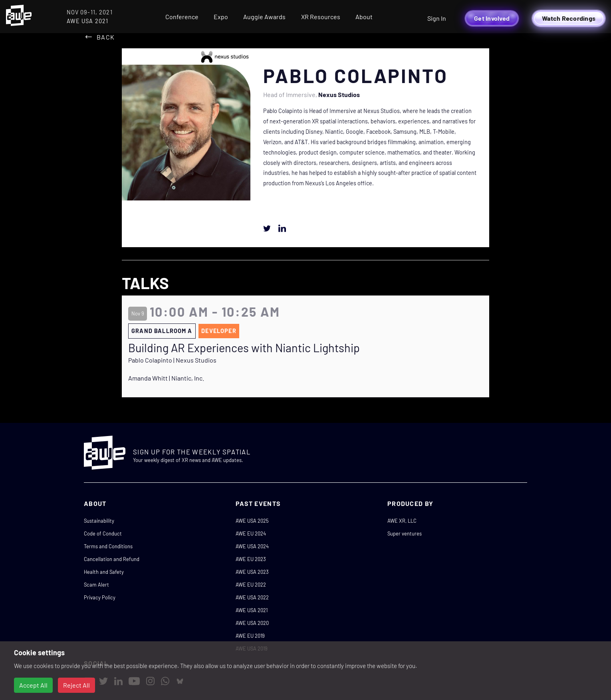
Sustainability (99, 521)
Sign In (437, 18)
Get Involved (492, 18)
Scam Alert (96, 585)
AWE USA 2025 (252, 521)
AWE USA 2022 (252, 597)
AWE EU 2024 (251, 533)
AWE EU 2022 (251, 585)
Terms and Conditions (108, 546)
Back (106, 37)
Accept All (33, 685)
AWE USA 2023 (252, 572)
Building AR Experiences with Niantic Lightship (244, 348)
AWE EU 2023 (251, 559)
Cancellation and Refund (112, 559)
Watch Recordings (569, 18)
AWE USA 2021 (252, 610)
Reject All (76, 685)
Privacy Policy (100, 597)
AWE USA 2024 (252, 546)
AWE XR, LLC (402, 521)
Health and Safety (104, 572)
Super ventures (405, 533)
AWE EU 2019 (250, 636)
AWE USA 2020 (252, 623)
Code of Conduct (103, 533)
